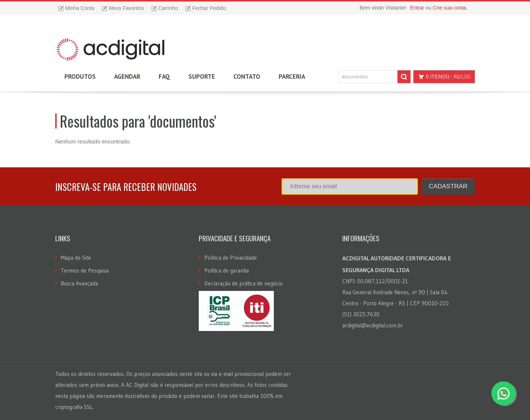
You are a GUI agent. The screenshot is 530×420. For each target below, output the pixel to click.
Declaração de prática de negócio (243, 283)
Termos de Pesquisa (85, 270)
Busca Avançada (79, 283)
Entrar (417, 8)
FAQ (164, 76)
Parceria (292, 76)
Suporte (202, 76)
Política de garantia (227, 270)
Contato (247, 76)
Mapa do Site (76, 258)
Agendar (127, 76)
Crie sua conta (449, 8)
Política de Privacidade (231, 258)
